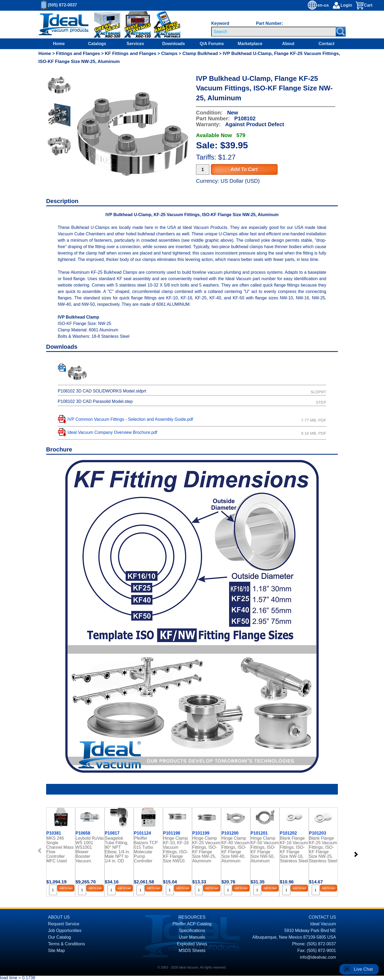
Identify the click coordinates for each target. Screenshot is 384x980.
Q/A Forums (212, 44)
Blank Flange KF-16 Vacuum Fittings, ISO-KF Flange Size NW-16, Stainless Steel (294, 849)
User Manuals (192, 937)
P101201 (259, 833)
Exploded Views (192, 944)
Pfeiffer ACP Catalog (192, 924)
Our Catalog (59, 937)
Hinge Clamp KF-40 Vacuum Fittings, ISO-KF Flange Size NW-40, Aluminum (235, 849)
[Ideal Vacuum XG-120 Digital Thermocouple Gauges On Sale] (135, 25)
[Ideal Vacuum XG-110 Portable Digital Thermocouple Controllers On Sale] (162, 25)
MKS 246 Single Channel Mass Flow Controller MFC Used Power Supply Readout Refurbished (60, 849)
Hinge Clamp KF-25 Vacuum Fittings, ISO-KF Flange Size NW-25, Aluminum (206, 849)
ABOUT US (59, 917)
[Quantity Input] (203, 170)
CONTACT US (322, 917)
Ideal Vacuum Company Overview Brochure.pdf (112, 432)
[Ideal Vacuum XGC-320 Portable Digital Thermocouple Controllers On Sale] (103, 25)
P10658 (83, 833)
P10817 (112, 833)
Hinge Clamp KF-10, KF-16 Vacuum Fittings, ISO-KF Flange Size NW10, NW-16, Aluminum (176, 849)
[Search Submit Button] (341, 32)
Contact (327, 44)
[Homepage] (64, 25)
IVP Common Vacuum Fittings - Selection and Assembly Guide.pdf (130, 419)
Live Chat (363, 969)
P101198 (172, 833)
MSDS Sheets (192, 951)
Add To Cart (244, 169)
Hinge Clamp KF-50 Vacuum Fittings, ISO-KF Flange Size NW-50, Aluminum (265, 849)
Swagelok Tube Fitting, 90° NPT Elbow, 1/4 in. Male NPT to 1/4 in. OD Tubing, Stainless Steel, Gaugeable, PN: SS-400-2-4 (119, 849)
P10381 (54, 833)
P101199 (201, 833)
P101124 (142, 833)
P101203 (318, 833)
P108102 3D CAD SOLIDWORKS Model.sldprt (102, 391)
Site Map (56, 951)
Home (59, 44)
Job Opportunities (65, 931)
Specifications (192, 931)
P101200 (230, 833)
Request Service (64, 924)
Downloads (173, 44)
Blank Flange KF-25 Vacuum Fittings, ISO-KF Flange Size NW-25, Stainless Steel (323, 849)
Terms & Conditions (67, 944)
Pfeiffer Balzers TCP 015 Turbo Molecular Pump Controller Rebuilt (146, 849)
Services (135, 44)
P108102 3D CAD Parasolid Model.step (95, 401)
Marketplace (250, 44)
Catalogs (97, 44)
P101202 (288, 833)
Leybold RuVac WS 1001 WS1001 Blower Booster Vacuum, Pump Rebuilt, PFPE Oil (90, 849)
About (288, 44)
